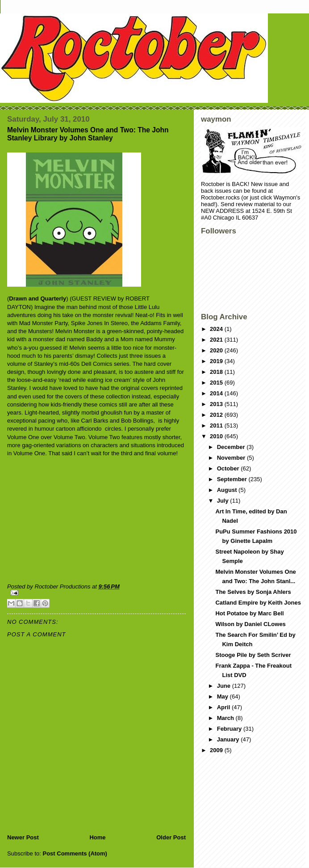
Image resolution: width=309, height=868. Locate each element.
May (223, 697)
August (228, 490)
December (232, 447)
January (229, 739)
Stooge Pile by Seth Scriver (253, 655)
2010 (217, 436)
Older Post (171, 837)
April (224, 707)
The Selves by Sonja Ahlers (253, 592)
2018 (217, 372)
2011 (217, 426)
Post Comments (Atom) (75, 853)
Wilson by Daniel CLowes (250, 624)
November (232, 458)
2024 (217, 329)
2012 (217, 415)
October (229, 468)
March (226, 718)
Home (97, 837)
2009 (217, 750)
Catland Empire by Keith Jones (258, 603)
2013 (217, 404)
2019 (217, 361)
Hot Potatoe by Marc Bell (249, 613)
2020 (217, 350)
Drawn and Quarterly (38, 299)
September (233, 479)
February (230, 729)
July (224, 501)
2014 (217, 393)
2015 (217, 383)
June (225, 686)
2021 (217, 340)
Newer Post (23, 837)
